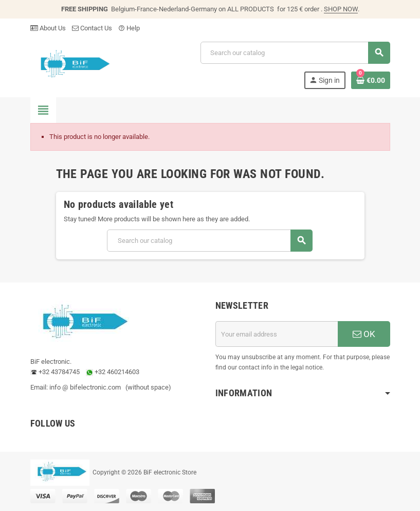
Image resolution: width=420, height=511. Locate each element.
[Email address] (277, 334)
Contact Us (92, 28)
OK (364, 334)
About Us (48, 28)
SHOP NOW (341, 9)
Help (129, 28)
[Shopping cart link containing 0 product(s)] (371, 80)
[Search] (295, 53)
